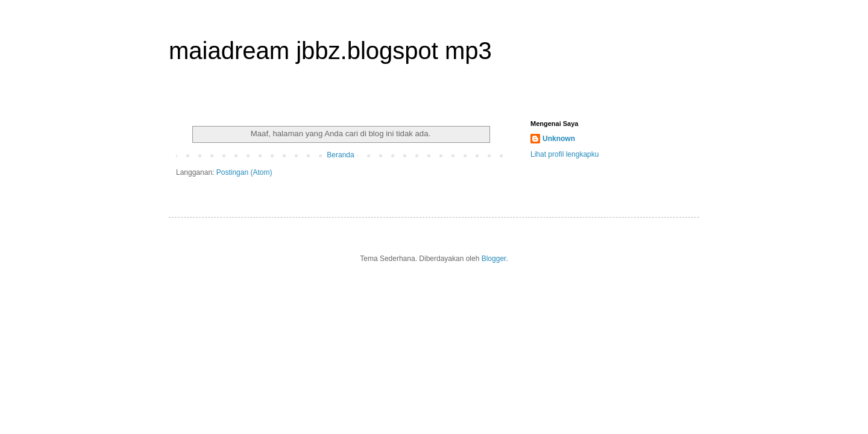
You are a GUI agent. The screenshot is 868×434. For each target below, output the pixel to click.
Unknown (559, 139)
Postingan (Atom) (244, 172)
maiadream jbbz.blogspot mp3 (330, 51)
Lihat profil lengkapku (565, 154)
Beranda (340, 155)
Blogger (494, 259)
